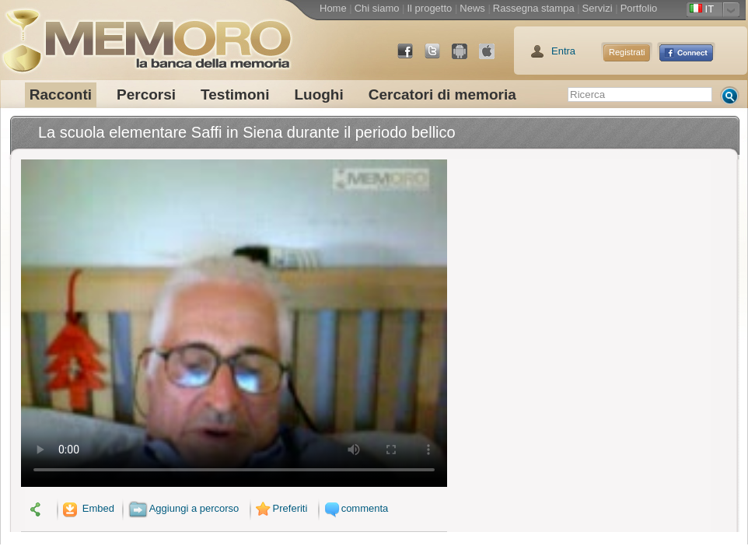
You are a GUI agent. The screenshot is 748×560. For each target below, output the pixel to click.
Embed (87, 508)
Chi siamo (377, 8)
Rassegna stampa (534, 8)
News (472, 8)
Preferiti (280, 508)
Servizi (598, 8)
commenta (355, 508)
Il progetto (429, 8)
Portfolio (639, 8)
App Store (493, 57)
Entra (563, 51)
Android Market (466, 57)
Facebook (411, 57)
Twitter (439, 57)
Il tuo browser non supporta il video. (234, 323)
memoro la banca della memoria (146, 35)
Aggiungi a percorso (184, 508)
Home (333, 8)
